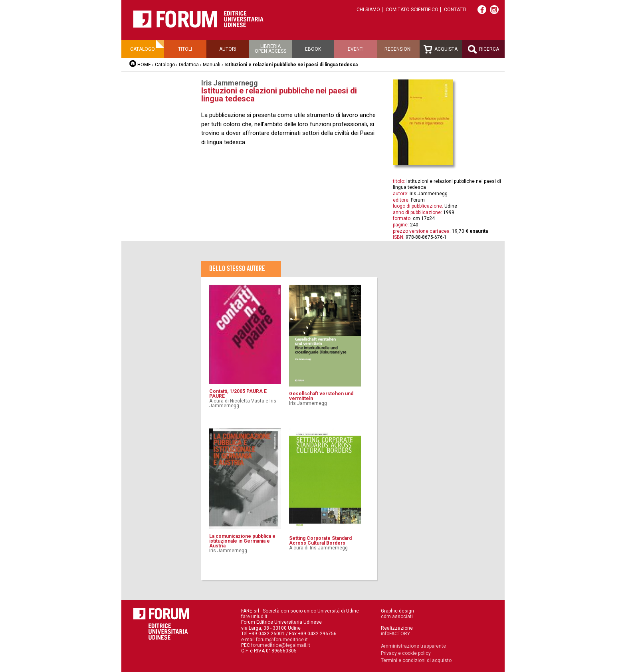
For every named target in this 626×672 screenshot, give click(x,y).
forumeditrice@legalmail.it (281, 645)
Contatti (455, 10)
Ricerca (483, 49)
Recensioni (398, 49)
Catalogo (143, 49)
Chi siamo (368, 10)
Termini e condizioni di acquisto (416, 660)
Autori (228, 49)
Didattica (189, 65)
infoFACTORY (395, 634)
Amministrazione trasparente (413, 646)
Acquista (441, 49)
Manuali (212, 65)
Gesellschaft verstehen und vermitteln (321, 396)
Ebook (313, 49)
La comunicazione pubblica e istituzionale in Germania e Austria (242, 541)
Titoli (185, 49)
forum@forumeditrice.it (282, 640)
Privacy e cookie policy (406, 653)
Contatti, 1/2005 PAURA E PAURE (238, 394)
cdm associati (397, 616)
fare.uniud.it (254, 616)
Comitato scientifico (412, 10)
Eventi (356, 49)
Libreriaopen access (270, 49)
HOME (144, 65)
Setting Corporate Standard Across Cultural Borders (320, 541)
